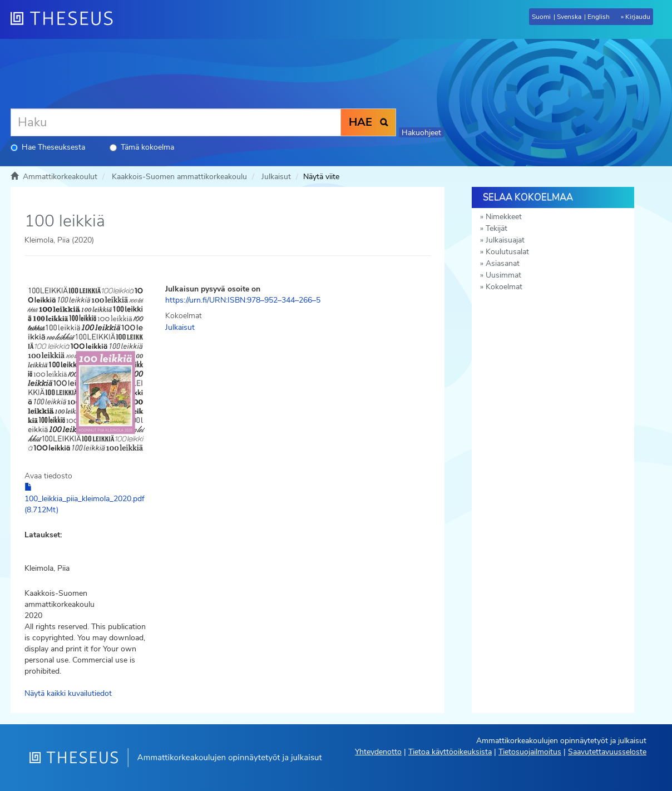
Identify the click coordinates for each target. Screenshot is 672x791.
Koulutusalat (507, 252)
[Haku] (176, 122)
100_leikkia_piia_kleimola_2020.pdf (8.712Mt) (85, 499)
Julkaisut (276, 177)
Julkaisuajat (505, 240)
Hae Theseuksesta (48, 147)
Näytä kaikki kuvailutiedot (68, 693)
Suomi (541, 17)
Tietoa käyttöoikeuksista (450, 752)
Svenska (569, 17)
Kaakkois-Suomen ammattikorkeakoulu (179, 177)
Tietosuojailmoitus (530, 752)
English (599, 17)
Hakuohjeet (421, 133)
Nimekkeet (504, 217)
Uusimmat (503, 275)
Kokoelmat (504, 287)
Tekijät (496, 228)
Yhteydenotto (378, 752)
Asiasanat (503, 263)
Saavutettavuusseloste (607, 752)
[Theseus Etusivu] (66, 19)
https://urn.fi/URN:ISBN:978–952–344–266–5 (243, 300)
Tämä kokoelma (142, 147)
